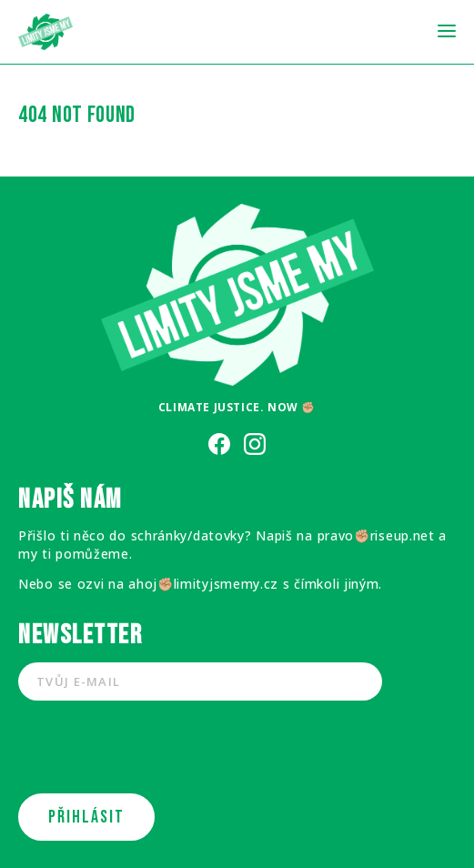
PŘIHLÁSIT (86, 817)
